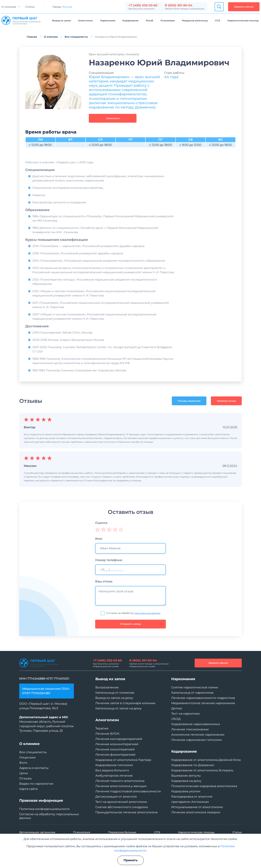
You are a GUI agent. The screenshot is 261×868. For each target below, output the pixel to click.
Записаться (113, 118)
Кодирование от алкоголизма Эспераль (202, 770)
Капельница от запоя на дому (118, 708)
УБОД (176, 719)
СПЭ (217, 21)
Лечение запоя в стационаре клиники (125, 703)
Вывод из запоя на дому (114, 698)
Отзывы (26, 778)
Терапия (102, 728)
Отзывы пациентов (189, 401)
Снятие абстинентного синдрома (122, 807)
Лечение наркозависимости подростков (203, 698)
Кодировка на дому (186, 781)
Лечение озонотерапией (115, 749)
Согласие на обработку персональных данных (49, 816)
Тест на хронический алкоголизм (121, 802)
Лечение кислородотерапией (119, 739)
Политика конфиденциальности (44, 809)
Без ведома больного (112, 770)
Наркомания (108, 21)
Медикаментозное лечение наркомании (203, 703)
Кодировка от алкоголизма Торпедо (123, 760)
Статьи (30, 7)
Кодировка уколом (186, 791)
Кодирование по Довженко (193, 765)
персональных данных (147, 613)
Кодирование (130, 21)
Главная (32, 37)
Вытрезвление (107, 687)
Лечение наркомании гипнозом (197, 740)
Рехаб (149, 21)
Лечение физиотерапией (115, 755)
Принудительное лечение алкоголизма (126, 812)
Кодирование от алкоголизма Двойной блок (206, 760)
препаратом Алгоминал (190, 802)
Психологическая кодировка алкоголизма (204, 786)
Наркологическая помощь (243, 21)
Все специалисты (76, 37)
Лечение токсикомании (190, 729)
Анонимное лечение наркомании (198, 735)
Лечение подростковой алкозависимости (128, 791)
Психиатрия (168, 21)
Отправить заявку (130, 624)
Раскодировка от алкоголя (192, 797)
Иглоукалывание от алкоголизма (197, 807)
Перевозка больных (122, 832)
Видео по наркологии (36, 784)
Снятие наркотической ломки (195, 687)
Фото (23, 763)
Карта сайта (28, 789)
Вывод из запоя (62, 21)
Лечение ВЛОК (107, 734)
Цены (24, 773)
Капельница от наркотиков (192, 693)
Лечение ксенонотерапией (117, 744)
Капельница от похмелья (115, 693)
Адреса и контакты (34, 768)
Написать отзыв (226, 401)
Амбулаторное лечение (114, 776)
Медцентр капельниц (195, 21)
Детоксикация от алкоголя (116, 797)
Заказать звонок (244, 7)
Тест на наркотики (185, 714)
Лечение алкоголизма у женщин (121, 786)
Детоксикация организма (37, 832)
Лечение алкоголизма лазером (196, 812)
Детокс (177, 708)
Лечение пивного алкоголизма (120, 781)
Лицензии (27, 757)
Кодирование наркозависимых (196, 724)
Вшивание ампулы (186, 776)
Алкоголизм (86, 21)
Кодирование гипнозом (114, 765)
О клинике (9, 7)
